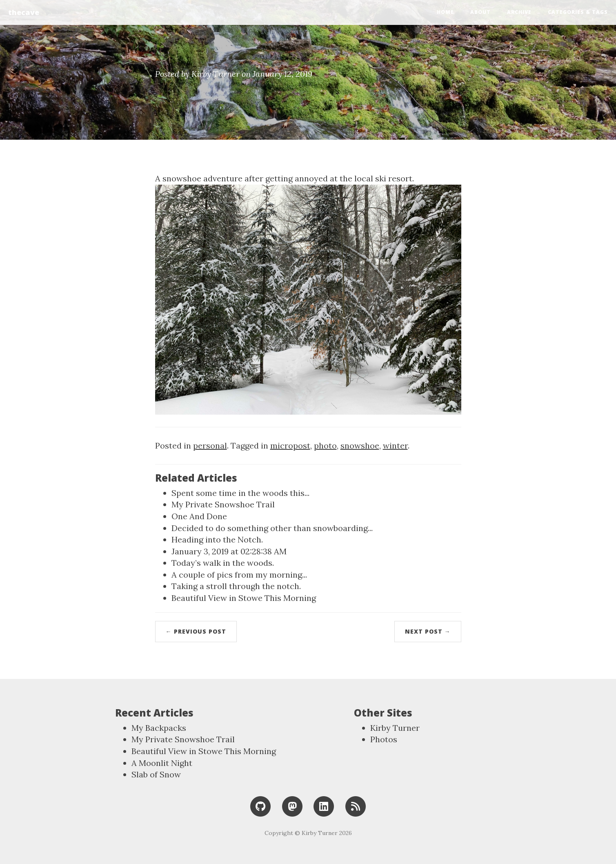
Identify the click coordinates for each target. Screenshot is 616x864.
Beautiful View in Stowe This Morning (244, 598)
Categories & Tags (578, 12)
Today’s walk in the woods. (223, 563)
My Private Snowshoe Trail (223, 504)
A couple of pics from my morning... (239, 575)
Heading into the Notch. (217, 539)
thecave (24, 12)
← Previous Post (196, 631)
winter (395, 445)
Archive (519, 12)
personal (210, 445)
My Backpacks (159, 728)
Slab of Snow (156, 774)
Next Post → (428, 631)
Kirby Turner (395, 728)
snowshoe (360, 445)
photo (325, 445)
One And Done (199, 516)
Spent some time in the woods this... (240, 493)
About (480, 12)
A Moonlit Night (162, 763)
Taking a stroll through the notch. (236, 586)
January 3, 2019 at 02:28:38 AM (229, 551)
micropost (290, 445)
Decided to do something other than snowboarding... (272, 528)
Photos (384, 739)
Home (445, 12)
